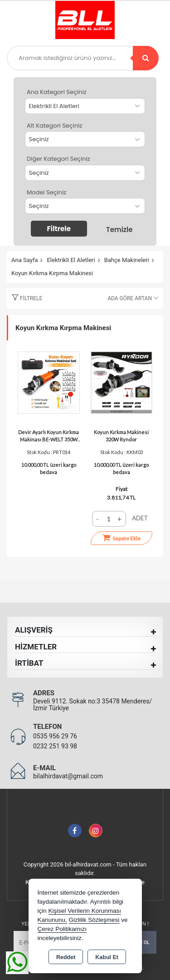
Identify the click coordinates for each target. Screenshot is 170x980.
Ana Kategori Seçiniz (57, 92)
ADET (140, 518)
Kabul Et (107, 957)
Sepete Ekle (121, 538)
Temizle (119, 230)
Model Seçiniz (46, 192)
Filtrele (59, 229)
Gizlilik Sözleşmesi (94, 920)
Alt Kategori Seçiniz (54, 126)
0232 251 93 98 (55, 746)
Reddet (66, 957)
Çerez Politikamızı (62, 929)
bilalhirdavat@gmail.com (68, 776)
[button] (24, 298)
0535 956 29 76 (55, 736)
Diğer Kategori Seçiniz (58, 159)
